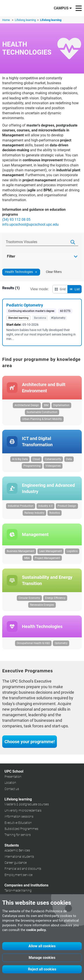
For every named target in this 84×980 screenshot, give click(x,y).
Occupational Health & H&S (33, 643)
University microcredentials (23, 810)
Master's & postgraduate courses (27, 804)
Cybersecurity (53, 459)
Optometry (61, 643)
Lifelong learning (26, 20)
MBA (27, 558)
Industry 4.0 (45, 506)
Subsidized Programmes (21, 829)
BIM (46, 405)
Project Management (47, 558)
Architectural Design (27, 405)
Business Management (20, 551)
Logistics (72, 551)
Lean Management (51, 551)
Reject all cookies (42, 969)
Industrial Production (21, 506)
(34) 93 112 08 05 (16, 220)
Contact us (12, 789)
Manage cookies (42, 958)
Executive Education (18, 823)
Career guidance (16, 863)
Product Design (67, 506)
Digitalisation (61, 405)
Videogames (53, 466)
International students (19, 857)
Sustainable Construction (42, 412)
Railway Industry (34, 513)
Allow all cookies (42, 946)
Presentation (13, 777)
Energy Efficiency (55, 598)
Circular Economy (29, 598)
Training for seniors (18, 835)
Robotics (55, 513)
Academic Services (17, 850)
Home (6, 20)
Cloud (36, 459)
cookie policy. (36, 930)
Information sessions (19, 816)
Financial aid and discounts (23, 869)
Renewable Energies (42, 605)
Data (69, 459)
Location (10, 783)
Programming (32, 466)
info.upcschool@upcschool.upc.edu (30, 224)
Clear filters (54, 272)
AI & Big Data (20, 459)
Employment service (18, 875)
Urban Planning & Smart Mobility (42, 419)
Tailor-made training (18, 890)
